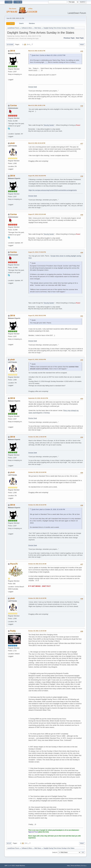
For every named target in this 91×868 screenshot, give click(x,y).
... (31, 44)
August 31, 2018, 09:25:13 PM (37, 316)
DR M (13, 51)
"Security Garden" (49, 125)
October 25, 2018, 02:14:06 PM (37, 472)
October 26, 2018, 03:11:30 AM (37, 564)
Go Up (9, 843)
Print (82, 45)
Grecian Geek (33, 87)
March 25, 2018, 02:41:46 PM (37, 143)
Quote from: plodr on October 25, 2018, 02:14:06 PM (48, 509)
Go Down (10, 45)
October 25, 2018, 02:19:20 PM (37, 505)
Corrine (14, 105)
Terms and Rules (75, 866)
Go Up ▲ (84, 866)
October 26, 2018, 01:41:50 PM (37, 598)
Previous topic (69, 38)
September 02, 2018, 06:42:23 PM (38, 398)
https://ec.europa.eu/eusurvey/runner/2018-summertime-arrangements (53, 190)
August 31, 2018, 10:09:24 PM (37, 359)
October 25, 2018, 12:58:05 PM (37, 437)
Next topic (80, 38)
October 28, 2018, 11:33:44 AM (37, 631)
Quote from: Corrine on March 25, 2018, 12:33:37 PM (48, 55)
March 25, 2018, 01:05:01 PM (37, 51)
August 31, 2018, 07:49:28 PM (37, 252)
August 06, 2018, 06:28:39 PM (37, 176)
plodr (13, 143)
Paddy (13, 631)
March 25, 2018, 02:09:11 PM (37, 105)
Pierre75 (14, 564)
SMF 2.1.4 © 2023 (10, 866)
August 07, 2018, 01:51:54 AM (37, 214)
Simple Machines (20, 866)
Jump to (55, 852)
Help (68, 866)
